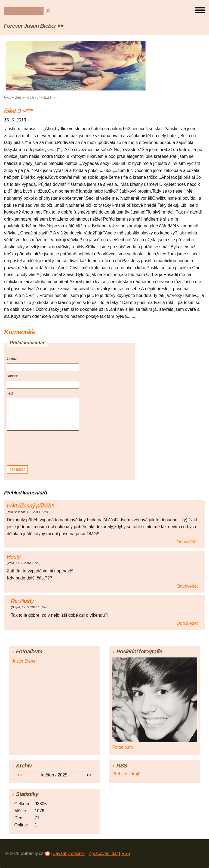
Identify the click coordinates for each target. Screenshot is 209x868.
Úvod (8, 98)
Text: (10, 393)
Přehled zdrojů (126, 774)
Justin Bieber (24, 661)
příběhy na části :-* (27, 98)
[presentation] (44, 448)
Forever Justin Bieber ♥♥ (34, 26)
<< (20, 775)
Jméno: (12, 359)
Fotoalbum (122, 747)
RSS (126, 853)
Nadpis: (12, 376)
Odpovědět (187, 542)
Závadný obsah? (69, 853)
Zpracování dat (103, 853)
